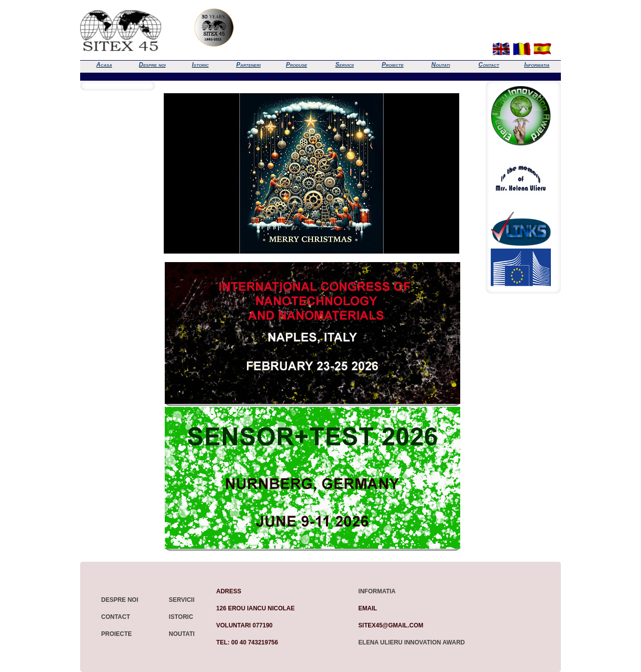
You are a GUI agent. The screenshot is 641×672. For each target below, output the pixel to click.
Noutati (440, 65)
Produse (296, 65)
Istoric (200, 65)
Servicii (345, 65)
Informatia (537, 65)
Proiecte (393, 65)
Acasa (104, 65)
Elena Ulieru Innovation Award (412, 642)
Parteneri (249, 65)
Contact (489, 65)
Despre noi (152, 65)
